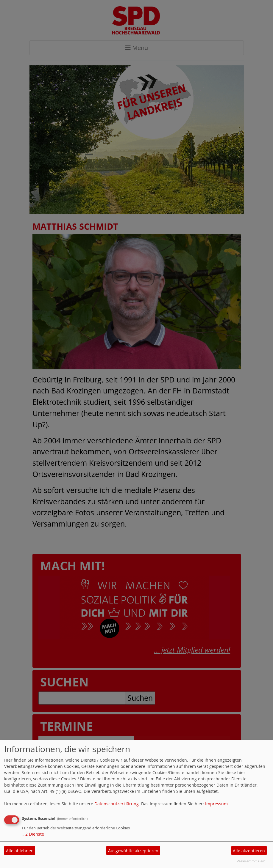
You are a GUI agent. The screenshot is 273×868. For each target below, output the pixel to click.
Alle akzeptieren (249, 851)
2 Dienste (33, 834)
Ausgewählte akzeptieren (133, 851)
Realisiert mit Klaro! (252, 861)
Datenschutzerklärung (117, 804)
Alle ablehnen (20, 851)
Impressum (216, 804)
